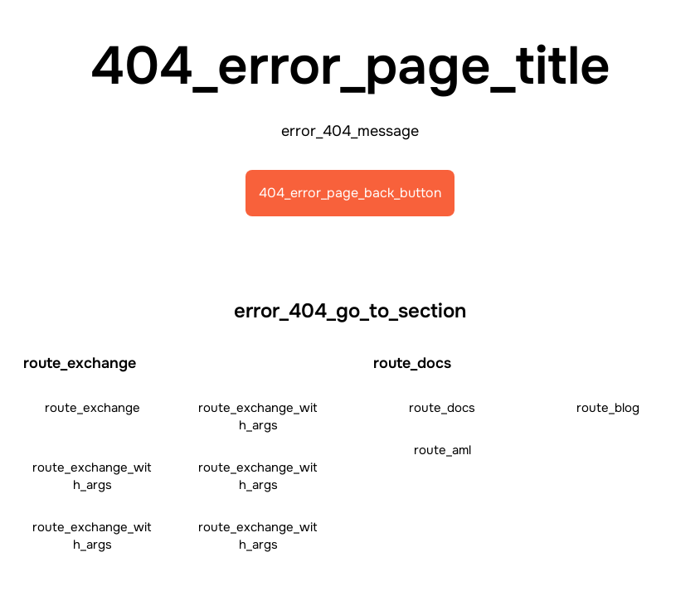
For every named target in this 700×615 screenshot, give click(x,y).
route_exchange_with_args (258, 416)
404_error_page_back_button (350, 193)
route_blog (608, 408)
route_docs (442, 408)
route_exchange (92, 408)
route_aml (442, 450)
